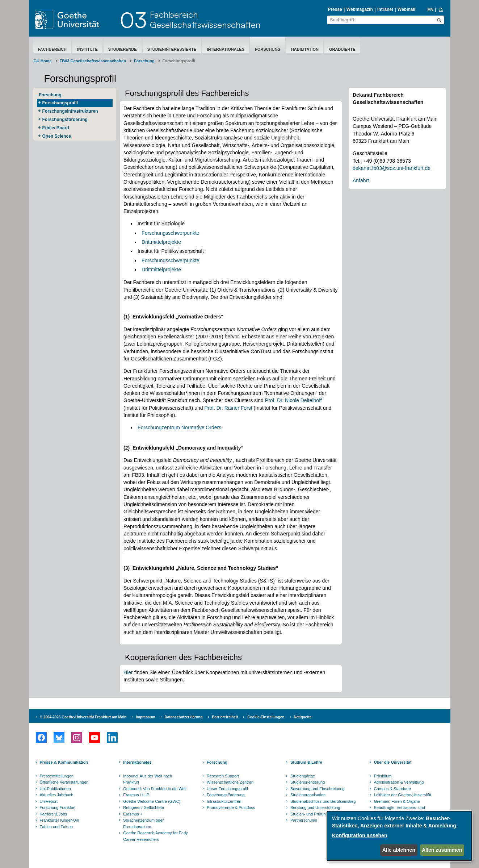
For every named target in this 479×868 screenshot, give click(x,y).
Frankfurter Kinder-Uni (60, 820)
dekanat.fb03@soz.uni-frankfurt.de (392, 168)
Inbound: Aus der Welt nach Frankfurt (148, 779)
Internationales (226, 49)
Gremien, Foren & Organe (397, 801)
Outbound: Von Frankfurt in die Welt (155, 789)
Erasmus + (133, 814)
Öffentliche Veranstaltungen (64, 782)
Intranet (385, 9)
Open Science (57, 136)
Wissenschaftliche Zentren (230, 782)
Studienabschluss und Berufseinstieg (323, 801)
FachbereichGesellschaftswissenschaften (205, 20)
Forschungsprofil (60, 103)
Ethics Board (56, 128)
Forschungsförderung (65, 120)
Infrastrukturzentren (224, 801)
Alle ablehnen (399, 850)
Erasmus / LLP (136, 795)
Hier (128, 672)
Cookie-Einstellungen (266, 717)
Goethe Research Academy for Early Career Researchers (156, 836)
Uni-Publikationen (55, 789)
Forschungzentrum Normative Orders (179, 427)
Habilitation (305, 49)
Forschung (268, 49)
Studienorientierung (308, 782)
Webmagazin (360, 9)
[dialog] (399, 836)
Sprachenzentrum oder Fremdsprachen (143, 823)
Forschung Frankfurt (58, 808)
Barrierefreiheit (225, 717)
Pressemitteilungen (57, 776)
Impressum (145, 717)
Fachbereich (52, 49)
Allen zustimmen (442, 850)
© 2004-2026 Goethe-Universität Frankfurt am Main (83, 717)
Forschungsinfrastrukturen (70, 111)
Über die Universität (393, 762)
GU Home (43, 61)
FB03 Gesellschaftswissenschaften (93, 61)
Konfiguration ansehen (360, 835)
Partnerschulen (304, 820)
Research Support (223, 776)
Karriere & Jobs (54, 814)
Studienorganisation (308, 795)
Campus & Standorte (392, 789)
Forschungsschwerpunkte (171, 233)
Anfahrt (361, 180)
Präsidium (383, 776)
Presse (335, 9)
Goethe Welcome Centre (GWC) (152, 801)
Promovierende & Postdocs (231, 808)
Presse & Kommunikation (64, 762)
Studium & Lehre (306, 762)
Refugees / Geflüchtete (144, 808)
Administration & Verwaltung (399, 782)
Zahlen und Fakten (56, 827)
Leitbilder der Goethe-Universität (403, 795)
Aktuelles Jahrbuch (57, 795)
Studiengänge (303, 776)
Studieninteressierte (172, 49)
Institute (87, 49)
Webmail (406, 9)
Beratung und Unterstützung (315, 808)
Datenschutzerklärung (184, 717)
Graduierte (342, 49)
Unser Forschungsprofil (227, 789)
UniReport (49, 801)
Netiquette (303, 717)
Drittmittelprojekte (161, 242)
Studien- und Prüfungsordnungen (320, 814)
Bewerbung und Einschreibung (318, 789)
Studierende (123, 49)
